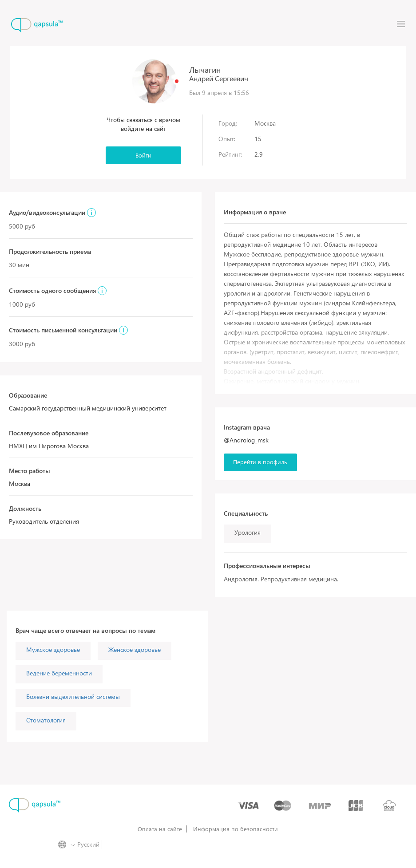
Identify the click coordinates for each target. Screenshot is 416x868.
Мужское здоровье (53, 649)
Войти (143, 155)
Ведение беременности (59, 673)
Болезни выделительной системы (73, 696)
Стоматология (46, 720)
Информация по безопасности (236, 829)
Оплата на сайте (160, 829)
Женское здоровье (135, 649)
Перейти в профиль (260, 462)
